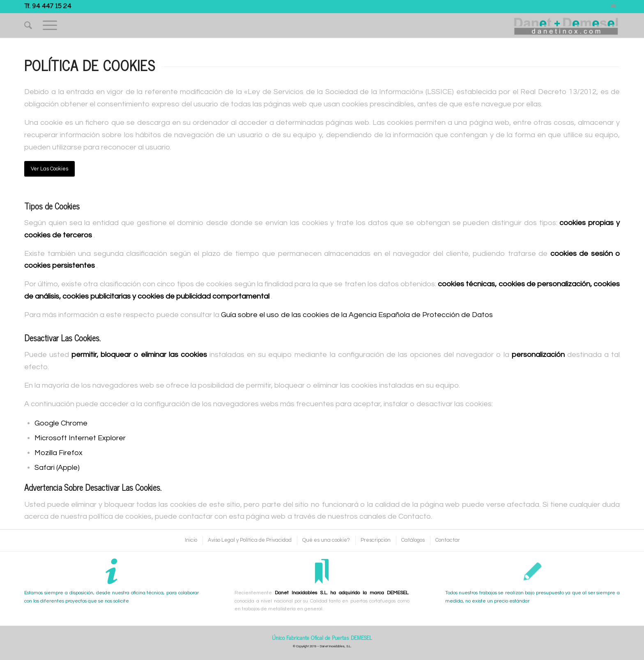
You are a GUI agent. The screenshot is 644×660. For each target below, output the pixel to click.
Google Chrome (61, 423)
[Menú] (50, 25)
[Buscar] (28, 25)
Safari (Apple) (57, 468)
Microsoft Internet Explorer (80, 438)
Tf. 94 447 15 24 (48, 5)
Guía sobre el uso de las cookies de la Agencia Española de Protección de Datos (357, 315)
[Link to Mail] (614, 6)
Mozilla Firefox (59, 453)
